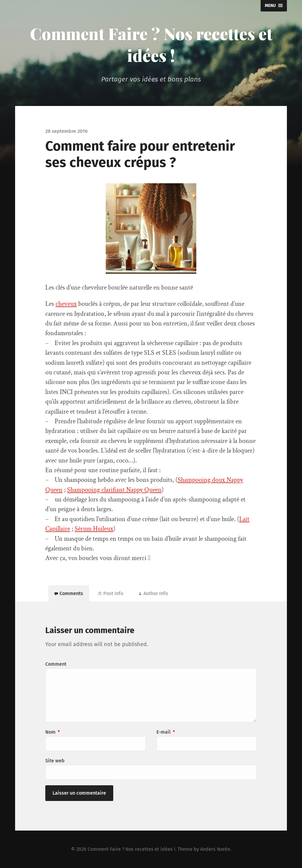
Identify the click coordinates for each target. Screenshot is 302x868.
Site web (55, 761)
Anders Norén (215, 849)
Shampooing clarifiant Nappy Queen (114, 490)
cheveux (66, 304)
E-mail (166, 732)
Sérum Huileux (94, 529)
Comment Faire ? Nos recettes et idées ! (151, 44)
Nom (53, 732)
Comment (56, 664)
